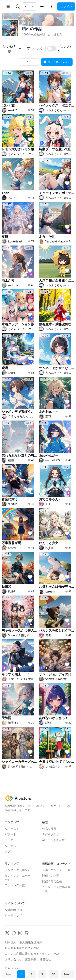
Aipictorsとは (14, 910)
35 (54, 974)
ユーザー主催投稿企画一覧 (56, 889)
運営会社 (45, 959)
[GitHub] (27, 933)
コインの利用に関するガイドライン (28, 954)
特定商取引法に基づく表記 (22, 948)
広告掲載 (31, 959)
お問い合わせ (13, 959)
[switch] (52, 49)
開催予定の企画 (52, 881)
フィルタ (35, 49)
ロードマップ (13, 915)
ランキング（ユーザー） (18, 878)
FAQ (56, 954)
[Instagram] (20, 933)
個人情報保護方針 (31, 942)
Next (67, 974)
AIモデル (11, 846)
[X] (7, 933)
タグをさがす (51, 834)
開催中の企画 (51, 876)
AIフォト (11, 834)
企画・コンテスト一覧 (56, 870)
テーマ (9, 840)
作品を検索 (49, 829)
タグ (8, 851)
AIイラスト (12, 829)
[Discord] (14, 933)
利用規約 (11, 942)
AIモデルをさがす (54, 840)
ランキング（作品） (18, 870)
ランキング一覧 (15, 885)
